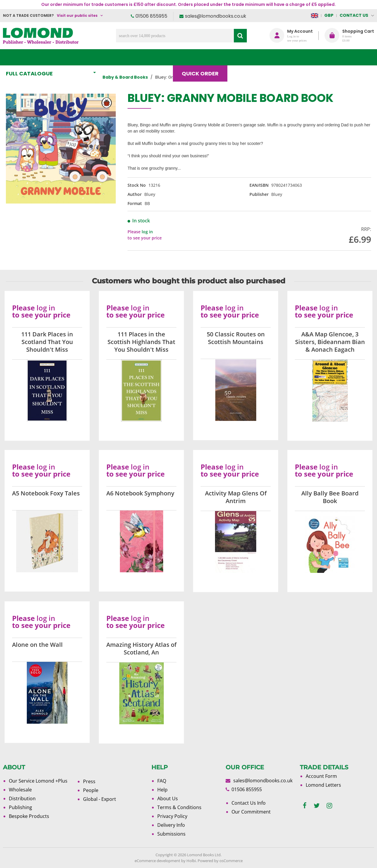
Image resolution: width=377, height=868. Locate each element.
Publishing (20, 807)
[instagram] (329, 806)
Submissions (171, 834)
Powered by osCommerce (220, 861)
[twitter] (317, 806)
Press (89, 781)
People (91, 790)
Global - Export (100, 799)
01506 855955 (151, 16)
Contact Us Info (249, 803)
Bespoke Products (29, 816)
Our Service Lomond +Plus (38, 781)
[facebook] (305, 806)
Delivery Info (171, 825)
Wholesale (20, 790)
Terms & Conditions (179, 807)
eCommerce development (157, 861)
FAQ (162, 781)
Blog (246, 57)
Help (162, 790)
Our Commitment (251, 812)
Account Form (321, 776)
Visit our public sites (77, 15)
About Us (285, 57)
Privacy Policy (172, 816)
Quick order (203, 57)
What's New (131, 57)
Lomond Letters (323, 785)
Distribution (22, 798)
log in (147, 232)
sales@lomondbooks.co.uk (216, 16)
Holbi (191, 861)
